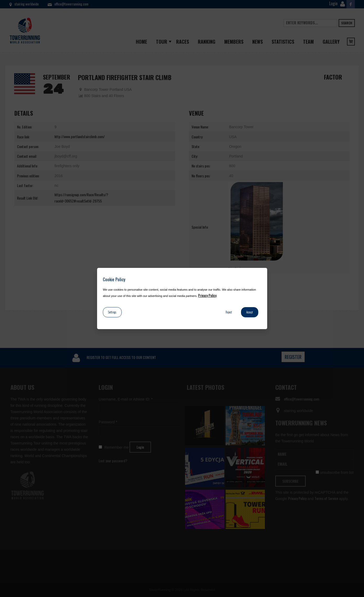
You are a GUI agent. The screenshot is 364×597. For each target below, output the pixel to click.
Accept (250, 312)
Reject (229, 312)
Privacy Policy (207, 295)
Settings (112, 312)
